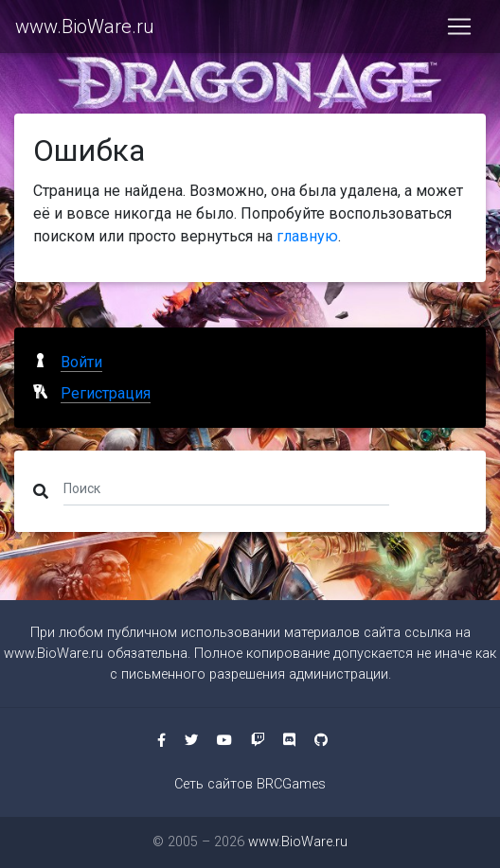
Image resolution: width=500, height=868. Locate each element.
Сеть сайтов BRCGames (250, 784)
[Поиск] (226, 487)
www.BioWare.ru (85, 27)
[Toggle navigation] (459, 27)
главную (307, 236)
